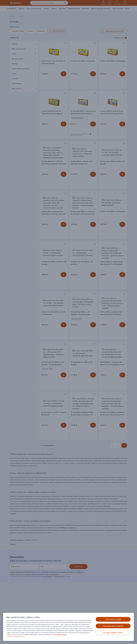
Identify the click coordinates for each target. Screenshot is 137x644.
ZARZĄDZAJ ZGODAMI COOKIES (113, 633)
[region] (68, 627)
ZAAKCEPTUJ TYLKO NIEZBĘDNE (113, 626)
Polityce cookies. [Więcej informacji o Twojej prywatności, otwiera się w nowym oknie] (62, 635)
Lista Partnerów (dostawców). (16, 637)
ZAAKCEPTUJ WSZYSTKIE (113, 619)
